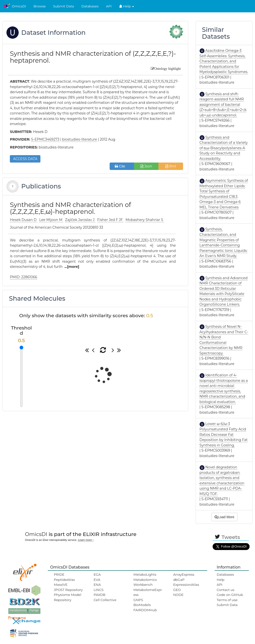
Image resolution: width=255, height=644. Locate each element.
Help (127, 6)
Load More (224, 517)
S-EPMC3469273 (45, 139)
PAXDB (100, 595)
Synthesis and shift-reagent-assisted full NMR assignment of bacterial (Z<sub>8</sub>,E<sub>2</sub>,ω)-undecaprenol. (223, 105)
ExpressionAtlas (186, 585)
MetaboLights (145, 574)
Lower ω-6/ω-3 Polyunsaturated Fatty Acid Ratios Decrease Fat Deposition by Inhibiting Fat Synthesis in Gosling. (224, 434)
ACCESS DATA (25, 159)
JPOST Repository (68, 590)
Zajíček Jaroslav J (80, 220)
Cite (122, 166)
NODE (178, 595)
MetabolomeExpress (148, 592)
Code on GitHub (230, 595)
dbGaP (179, 580)
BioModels (142, 605)
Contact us (226, 590)
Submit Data (64, 6)
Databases (90, 6)
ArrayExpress (184, 574)
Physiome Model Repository (67, 597)
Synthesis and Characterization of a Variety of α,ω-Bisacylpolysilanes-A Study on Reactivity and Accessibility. (224, 148)
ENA (97, 585)
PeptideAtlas (64, 580)
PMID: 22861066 (23, 277)
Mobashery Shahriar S (145, 220)
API (109, 6)
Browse (40, 6)
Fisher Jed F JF (110, 220)
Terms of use (227, 600)
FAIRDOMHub (145, 610)
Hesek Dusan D (24, 220)
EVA (97, 580)
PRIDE (59, 574)
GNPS (138, 600)
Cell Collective (105, 600)
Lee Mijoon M (51, 220)
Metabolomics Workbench (145, 582)
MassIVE (60, 585)
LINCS (99, 590)
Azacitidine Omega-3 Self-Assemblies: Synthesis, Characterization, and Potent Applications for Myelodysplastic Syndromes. (224, 61)
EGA (97, 574)
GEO (177, 590)
